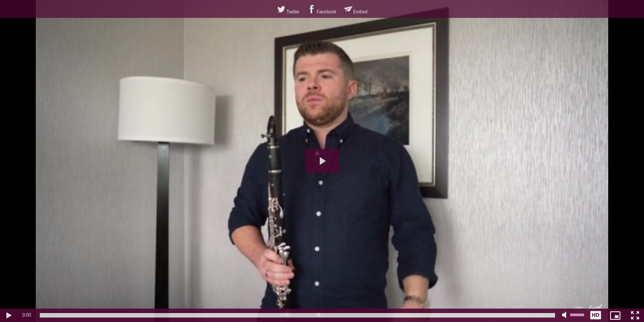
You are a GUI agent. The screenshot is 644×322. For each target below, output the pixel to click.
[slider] (297, 315)
